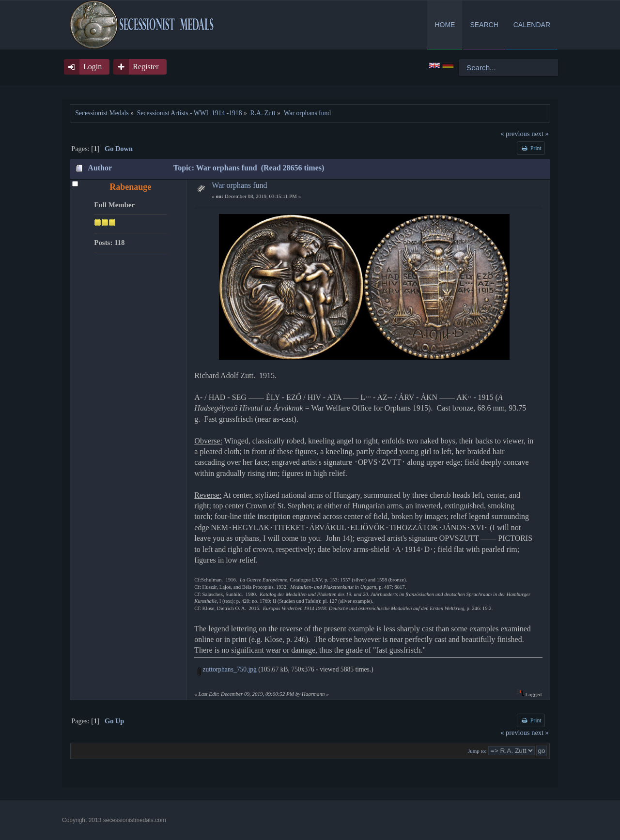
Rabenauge (130, 187)
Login (93, 67)
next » (540, 134)
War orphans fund (239, 185)
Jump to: (477, 751)
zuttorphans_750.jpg (227, 669)
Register (146, 67)
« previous (515, 134)
